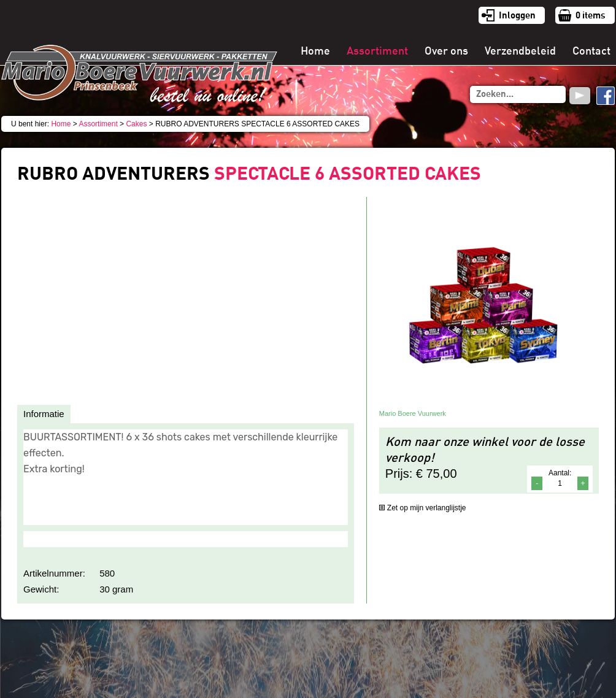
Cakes (136, 124)
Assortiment (377, 51)
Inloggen (517, 15)
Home (315, 51)
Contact (591, 51)
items (591, 15)
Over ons (446, 51)
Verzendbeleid (520, 51)
